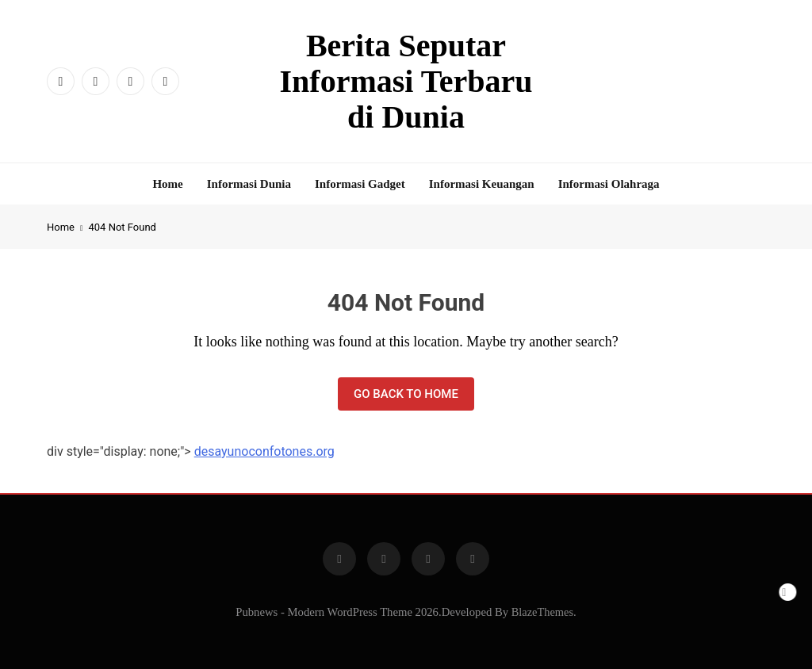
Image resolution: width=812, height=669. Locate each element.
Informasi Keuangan (482, 184)
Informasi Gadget (360, 184)
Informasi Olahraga (609, 184)
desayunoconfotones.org (264, 451)
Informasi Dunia (249, 184)
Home (167, 184)
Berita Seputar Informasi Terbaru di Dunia (406, 81)
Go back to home (406, 394)
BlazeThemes (542, 612)
